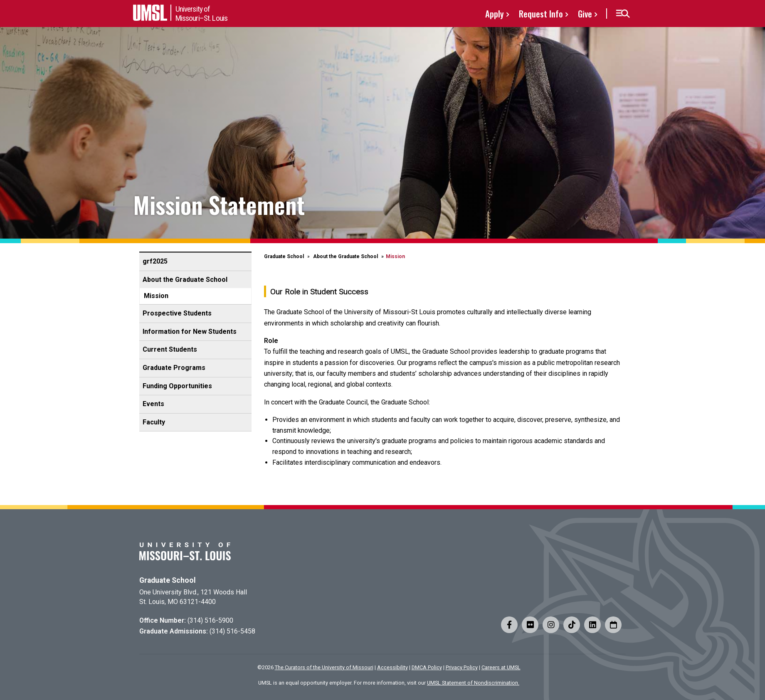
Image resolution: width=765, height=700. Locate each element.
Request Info (541, 14)
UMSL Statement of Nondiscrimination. (473, 683)
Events (153, 404)
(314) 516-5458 (232, 631)
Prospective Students (177, 313)
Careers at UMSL (501, 667)
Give (585, 14)
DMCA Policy (427, 667)
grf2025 (155, 261)
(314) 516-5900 (210, 620)
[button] (623, 14)
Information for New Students (190, 332)
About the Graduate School (185, 280)
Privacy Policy (462, 667)
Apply (495, 14)
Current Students (170, 349)
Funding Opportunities (177, 386)
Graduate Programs (174, 368)
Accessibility (392, 667)
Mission (156, 296)
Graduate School (284, 256)
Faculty (154, 422)
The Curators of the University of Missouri (324, 667)
